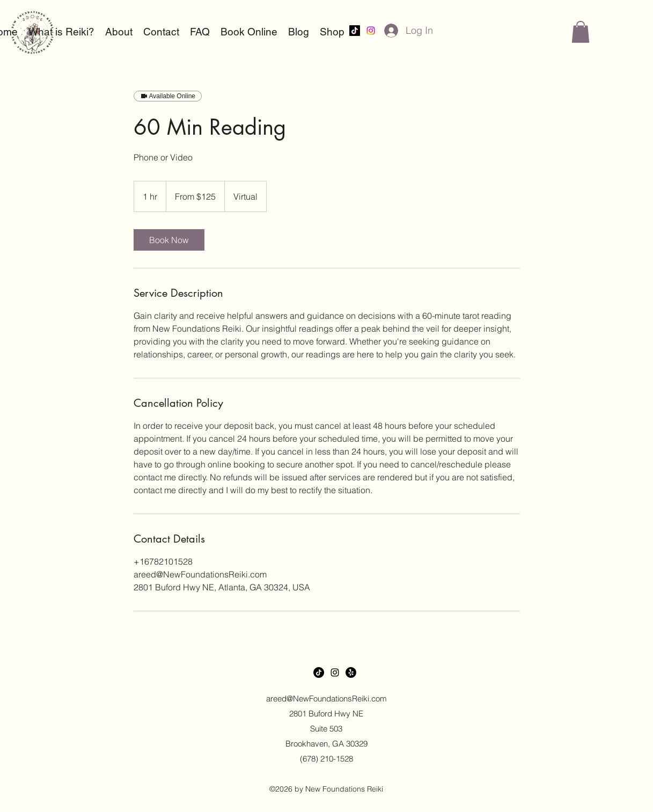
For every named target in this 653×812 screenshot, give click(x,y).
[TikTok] (355, 31)
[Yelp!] (351, 672)
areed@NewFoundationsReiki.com (327, 698)
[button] (581, 32)
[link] (169, 240)
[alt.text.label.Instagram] (371, 31)
